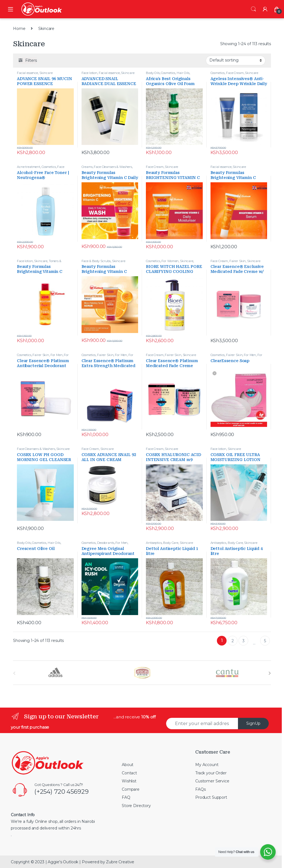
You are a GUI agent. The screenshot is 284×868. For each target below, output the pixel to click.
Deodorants (106, 543)
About (128, 765)
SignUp (253, 723)
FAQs (200, 789)
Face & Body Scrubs (96, 261)
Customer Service (212, 781)
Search (253, 9)
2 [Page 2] (233, 641)
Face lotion (89, 73)
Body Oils (153, 73)
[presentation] (270, 673)
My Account (207, 765)
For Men (57, 355)
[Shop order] (236, 60)
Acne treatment (29, 167)
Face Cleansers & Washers (41, 168)
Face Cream (235, 73)
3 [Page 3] (244, 641)
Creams (87, 167)
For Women (170, 261)
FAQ (126, 797)
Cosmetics (168, 73)
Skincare (46, 73)
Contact (129, 773)
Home (19, 29)
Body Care (171, 543)
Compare (131, 789)
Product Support (211, 797)
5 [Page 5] (265, 641)
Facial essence (27, 73)
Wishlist (129, 781)
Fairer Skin (238, 261)
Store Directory (136, 806)
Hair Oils (183, 73)
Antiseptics (154, 543)
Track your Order (211, 773)
